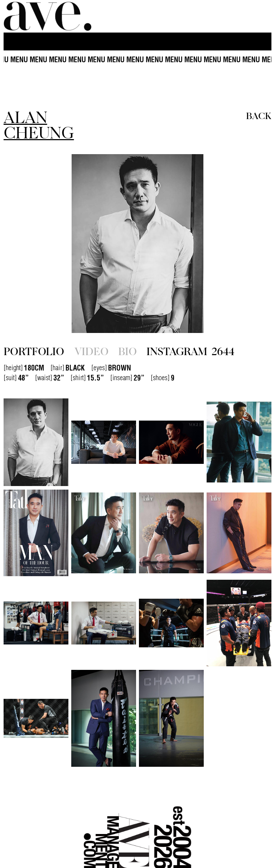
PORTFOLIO (34, 351)
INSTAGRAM (190, 351)
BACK (259, 115)
